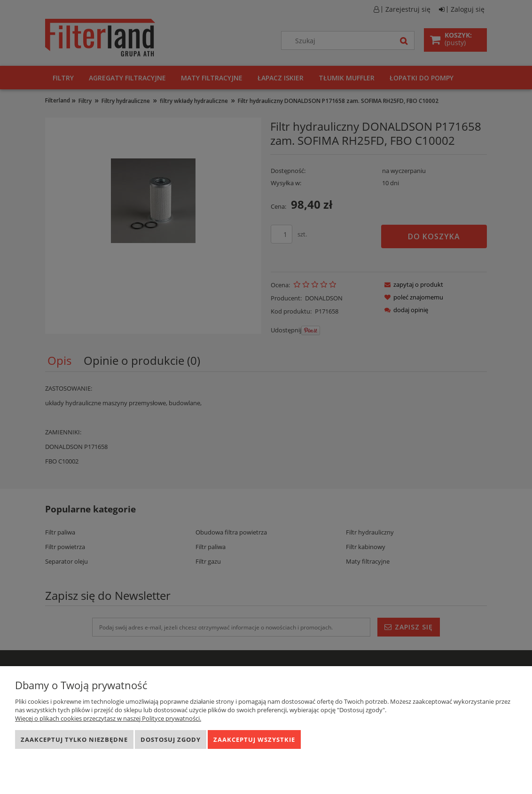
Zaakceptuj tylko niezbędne (74, 739)
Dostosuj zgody (171, 739)
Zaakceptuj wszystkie (254, 739)
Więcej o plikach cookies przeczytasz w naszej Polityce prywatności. (108, 718)
